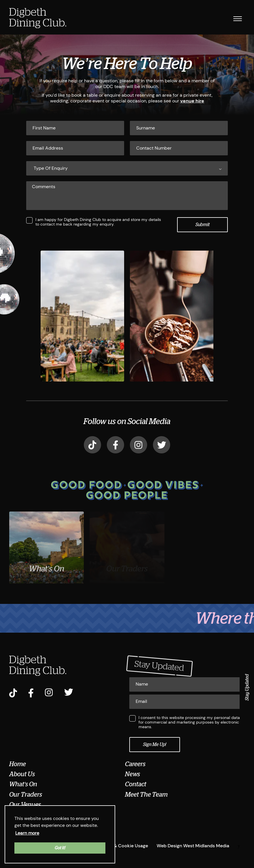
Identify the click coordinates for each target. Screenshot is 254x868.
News (132, 774)
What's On (23, 784)
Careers (135, 764)
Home (18, 764)
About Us (22, 774)
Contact (136, 784)
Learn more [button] (27, 833)
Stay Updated (247, 687)
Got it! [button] (60, 848)
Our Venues (25, 805)
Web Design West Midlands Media (193, 845)
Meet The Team (146, 794)
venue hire (192, 101)
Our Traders (26, 794)
